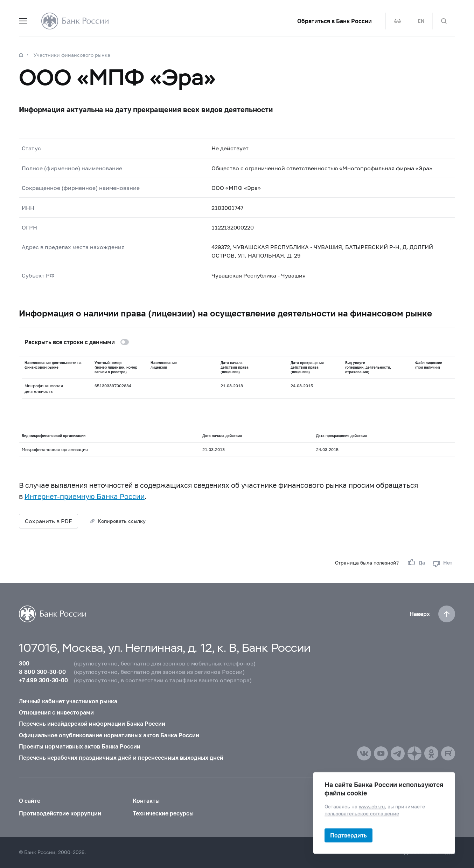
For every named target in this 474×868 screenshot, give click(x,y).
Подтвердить (348, 835)
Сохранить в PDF (48, 521)
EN (421, 21)
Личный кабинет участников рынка (68, 701)
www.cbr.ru (372, 807)
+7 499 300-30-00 (43, 680)
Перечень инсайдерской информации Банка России (92, 723)
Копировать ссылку (122, 521)
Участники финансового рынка (72, 55)
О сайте (30, 801)
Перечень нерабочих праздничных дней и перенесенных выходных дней (121, 757)
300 (24, 663)
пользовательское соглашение (362, 814)
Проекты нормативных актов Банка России (80, 746)
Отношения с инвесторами (56, 712)
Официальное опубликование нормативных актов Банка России (109, 735)
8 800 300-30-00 (42, 672)
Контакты (146, 801)
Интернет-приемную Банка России (85, 496)
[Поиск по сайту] (444, 21)
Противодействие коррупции (60, 813)
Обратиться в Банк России (334, 21)
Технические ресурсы (163, 813)
